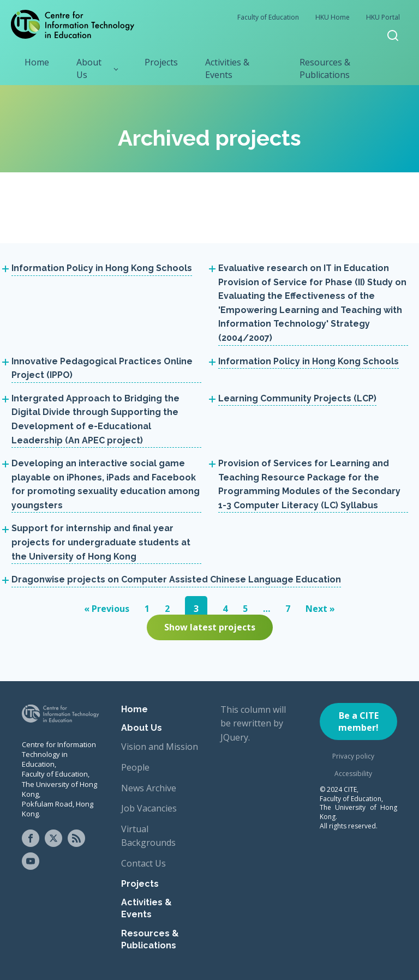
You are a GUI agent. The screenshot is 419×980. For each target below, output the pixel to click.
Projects (161, 62)
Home (37, 62)
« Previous (107, 609)
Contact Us (143, 863)
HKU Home (333, 17)
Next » (320, 609)
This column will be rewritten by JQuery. (253, 723)
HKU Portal (383, 17)
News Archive (149, 788)
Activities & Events (227, 68)
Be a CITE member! (358, 722)
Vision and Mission (160, 747)
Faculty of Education (268, 17)
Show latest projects (210, 627)
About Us (89, 68)
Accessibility (353, 774)
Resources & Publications (325, 68)
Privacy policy (353, 756)
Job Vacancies (149, 808)
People (135, 767)
